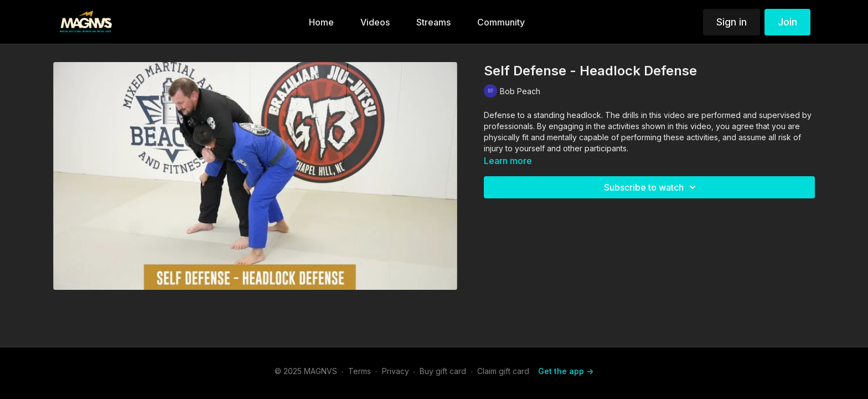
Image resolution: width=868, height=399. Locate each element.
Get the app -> (566, 371)
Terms (360, 371)
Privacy (396, 371)
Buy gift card (443, 371)
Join (787, 22)
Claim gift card (503, 371)
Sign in (732, 22)
